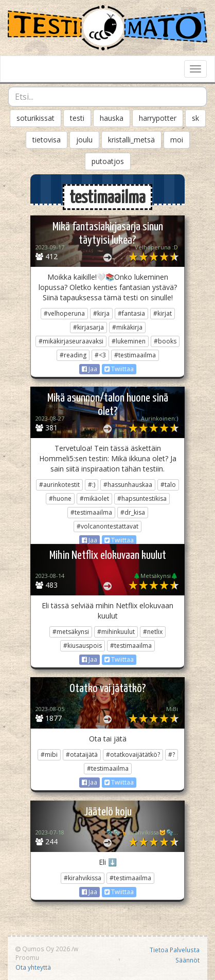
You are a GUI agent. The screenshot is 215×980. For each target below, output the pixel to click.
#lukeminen (129, 341)
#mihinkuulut (116, 632)
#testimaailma (135, 355)
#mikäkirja (127, 327)
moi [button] (177, 140)
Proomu (27, 957)
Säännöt (187, 960)
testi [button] (77, 118)
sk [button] (195, 118)
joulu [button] (84, 140)
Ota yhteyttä (33, 967)
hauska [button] (112, 118)
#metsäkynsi (71, 632)
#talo (168, 485)
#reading (73, 355)
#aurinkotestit (59, 485)
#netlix (153, 632)
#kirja (101, 313)
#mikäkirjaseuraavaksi (71, 341)
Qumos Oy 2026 (43, 949)
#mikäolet (94, 498)
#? (172, 755)
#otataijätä (82, 755)
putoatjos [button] (108, 161)
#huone (60, 498)
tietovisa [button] (47, 140)
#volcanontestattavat (107, 526)
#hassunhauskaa (128, 485)
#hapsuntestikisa (142, 498)
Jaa (89, 369)
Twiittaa (119, 369)
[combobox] (107, 97)
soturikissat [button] (35, 118)
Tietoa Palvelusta (175, 950)
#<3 (100, 355)
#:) (92, 485)
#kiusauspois (83, 646)
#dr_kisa (133, 512)
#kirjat (163, 313)
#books (165, 341)
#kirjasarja (88, 327)
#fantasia (131, 313)
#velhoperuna (64, 313)
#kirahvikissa (83, 878)
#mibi (49, 755)
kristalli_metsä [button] (131, 140)
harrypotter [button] (158, 118)
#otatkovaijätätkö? (133, 755)
